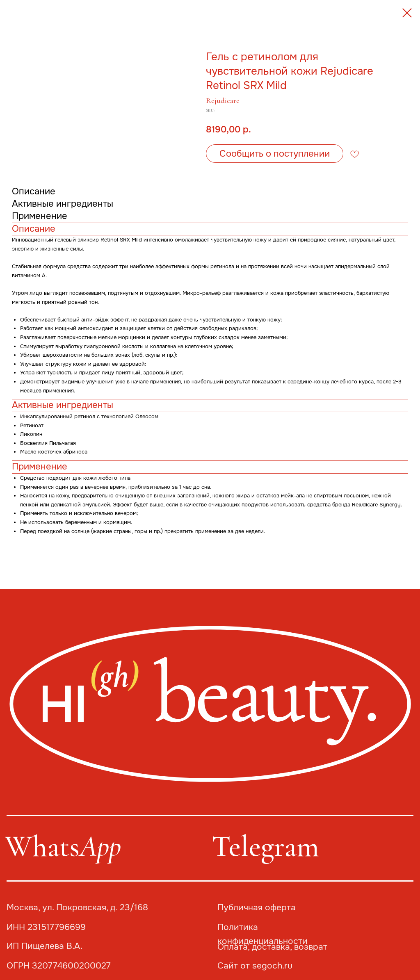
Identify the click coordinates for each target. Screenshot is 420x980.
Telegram (265, 846)
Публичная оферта (257, 907)
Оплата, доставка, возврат (272, 947)
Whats (63, 846)
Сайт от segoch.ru (255, 966)
